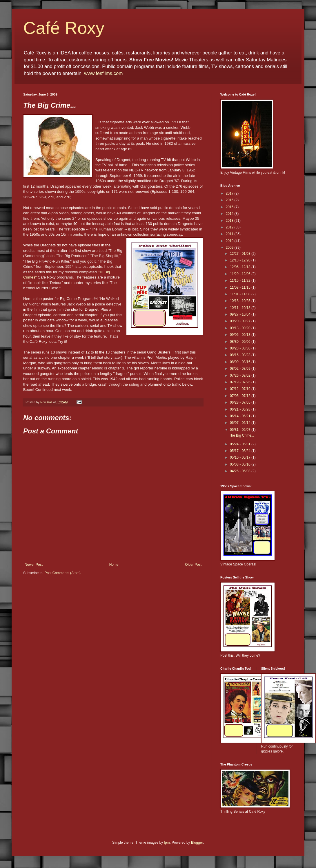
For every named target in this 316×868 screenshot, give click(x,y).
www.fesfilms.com (103, 73)
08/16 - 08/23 (241, 355)
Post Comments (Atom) (62, 573)
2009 (230, 248)
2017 (230, 193)
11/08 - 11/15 (241, 287)
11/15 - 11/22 (241, 281)
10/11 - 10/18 (241, 308)
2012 (230, 227)
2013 (230, 221)
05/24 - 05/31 (241, 444)
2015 (230, 207)
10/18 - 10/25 (241, 301)
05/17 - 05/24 (241, 451)
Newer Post (34, 565)
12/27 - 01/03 (241, 254)
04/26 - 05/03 (241, 471)
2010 (230, 241)
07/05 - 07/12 (241, 396)
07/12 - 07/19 (241, 389)
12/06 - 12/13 (241, 267)
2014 (230, 214)
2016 (230, 200)
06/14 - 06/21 (241, 416)
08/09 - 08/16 (241, 362)
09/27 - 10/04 (241, 314)
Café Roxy (64, 28)
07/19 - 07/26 (241, 382)
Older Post (193, 565)
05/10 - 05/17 (241, 457)
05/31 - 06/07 (241, 430)
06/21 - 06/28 (241, 409)
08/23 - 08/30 (241, 348)
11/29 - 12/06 (241, 274)
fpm (167, 843)
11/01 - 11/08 (241, 294)
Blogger (197, 843)
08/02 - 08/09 (241, 369)
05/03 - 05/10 (241, 464)
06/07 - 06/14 (241, 423)
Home (114, 565)
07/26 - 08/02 (241, 376)
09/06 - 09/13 (241, 335)
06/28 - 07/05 (241, 402)
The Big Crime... (242, 435)
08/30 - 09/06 (241, 342)
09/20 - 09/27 (241, 321)
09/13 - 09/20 (241, 328)
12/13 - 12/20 (241, 260)
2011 (230, 234)
